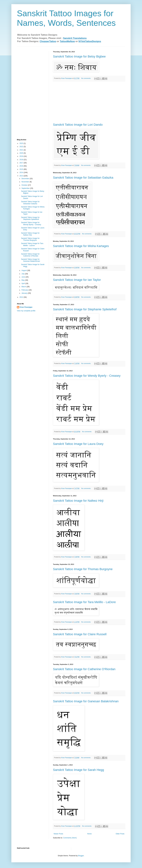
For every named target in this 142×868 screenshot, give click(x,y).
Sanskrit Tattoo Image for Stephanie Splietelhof (85, 309)
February (25, 290)
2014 (22, 172)
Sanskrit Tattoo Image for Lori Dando (78, 125)
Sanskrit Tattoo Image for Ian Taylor (77, 280)
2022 (22, 147)
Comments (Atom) (70, 838)
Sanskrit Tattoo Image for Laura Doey (78, 444)
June (24, 277)
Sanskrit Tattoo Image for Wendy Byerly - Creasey (87, 376)
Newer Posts (58, 834)
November (26, 182)
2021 (22, 150)
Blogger (81, 856)
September (26, 188)
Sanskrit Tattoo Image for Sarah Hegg (78, 770)
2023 (22, 143)
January (25, 293)
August (24, 270)
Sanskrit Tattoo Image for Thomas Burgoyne (83, 569)
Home (89, 834)
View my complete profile (26, 311)
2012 (22, 297)
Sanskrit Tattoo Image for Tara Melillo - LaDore (84, 602)
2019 (22, 156)
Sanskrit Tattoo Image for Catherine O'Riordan (84, 669)
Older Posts (120, 834)
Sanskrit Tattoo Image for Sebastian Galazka (83, 178)
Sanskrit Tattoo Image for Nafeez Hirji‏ (78, 501)
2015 (22, 169)
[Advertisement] (89, 102)
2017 (22, 163)
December (26, 179)
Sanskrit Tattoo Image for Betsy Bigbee (79, 56)
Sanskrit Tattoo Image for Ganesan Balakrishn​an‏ (86, 701)
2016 (22, 166)
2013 (22, 176)
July (23, 274)
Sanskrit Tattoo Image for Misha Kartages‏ (81, 246)
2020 (22, 153)
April (23, 283)
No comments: (86, 78)
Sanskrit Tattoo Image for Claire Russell (80, 634)
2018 (22, 160)
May (23, 280)
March (24, 287)
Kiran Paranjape (26, 307)
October (25, 185)
